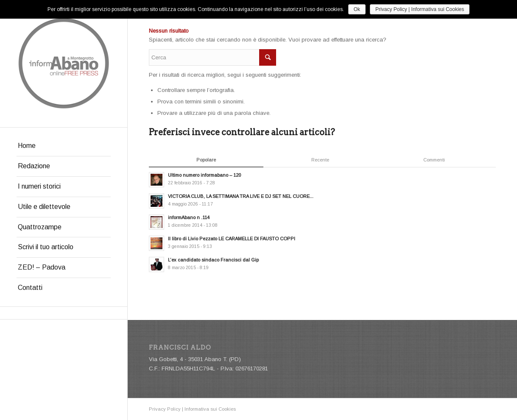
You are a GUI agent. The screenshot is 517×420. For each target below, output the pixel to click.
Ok (357, 9)
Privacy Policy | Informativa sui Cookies (192, 409)
